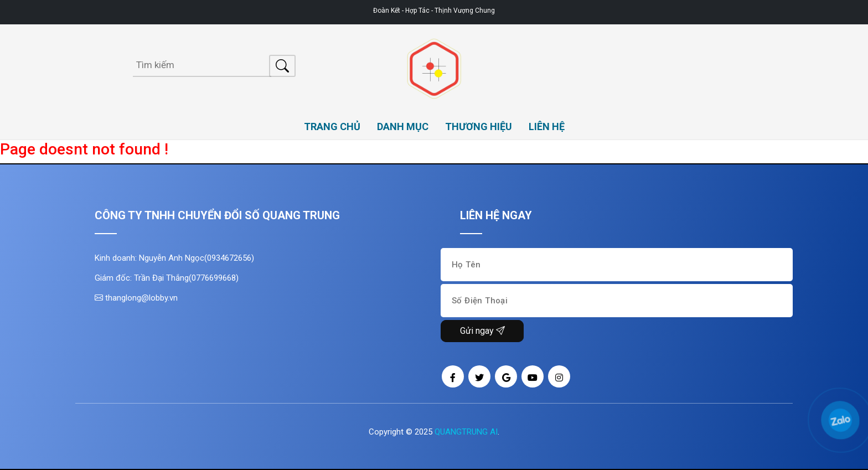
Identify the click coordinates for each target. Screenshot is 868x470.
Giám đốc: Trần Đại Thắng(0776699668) (167, 278)
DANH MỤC (403, 126)
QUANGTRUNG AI (466, 432)
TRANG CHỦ (332, 126)
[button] (826, 406)
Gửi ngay (482, 331)
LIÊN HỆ (547, 126)
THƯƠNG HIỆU (479, 126)
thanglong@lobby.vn (136, 298)
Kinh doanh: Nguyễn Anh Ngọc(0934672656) (174, 258)
